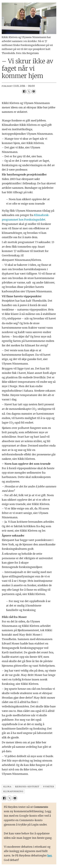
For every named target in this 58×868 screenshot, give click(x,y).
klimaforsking (13, 791)
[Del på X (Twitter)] (29, 92)
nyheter (48, 787)
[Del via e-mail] (34, 92)
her (50, 856)
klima (7, 787)
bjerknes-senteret (27, 787)
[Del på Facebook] (24, 92)
